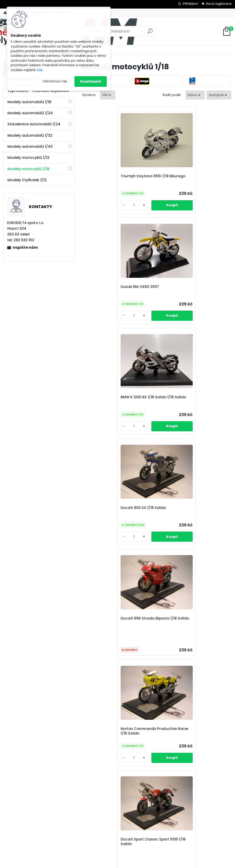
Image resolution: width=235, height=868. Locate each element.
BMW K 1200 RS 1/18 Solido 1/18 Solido (203, 178)
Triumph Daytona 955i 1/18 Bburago (103, 178)
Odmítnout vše (55, 81)
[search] (150, 33)
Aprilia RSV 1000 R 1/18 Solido (206, 417)
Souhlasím (91, 81)
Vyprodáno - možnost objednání (38, 91)
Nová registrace (219, 4)
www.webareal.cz (136, 863)
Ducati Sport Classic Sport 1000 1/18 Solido (106, 417)
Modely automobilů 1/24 (30, 113)
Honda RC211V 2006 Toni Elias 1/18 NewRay (182, 654)
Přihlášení (190, 4)
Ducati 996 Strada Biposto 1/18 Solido (154, 297)
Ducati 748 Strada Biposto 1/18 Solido (104, 536)
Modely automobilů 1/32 (30, 135)
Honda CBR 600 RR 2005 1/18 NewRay (153, 536)
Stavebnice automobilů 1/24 (34, 124)
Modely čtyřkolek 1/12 (27, 180)
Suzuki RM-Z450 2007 (156, 176)
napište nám (25, 247)
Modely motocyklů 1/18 (28, 169)
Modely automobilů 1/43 (30, 147)
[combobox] (195, 95)
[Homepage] (5, 13)
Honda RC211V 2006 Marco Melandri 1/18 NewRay (130, 655)
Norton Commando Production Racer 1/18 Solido (206, 296)
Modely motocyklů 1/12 (28, 158)
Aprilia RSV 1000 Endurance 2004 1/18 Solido (155, 416)
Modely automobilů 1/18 (29, 102)
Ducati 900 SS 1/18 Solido (104, 295)
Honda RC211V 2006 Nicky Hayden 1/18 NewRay (204, 535)
